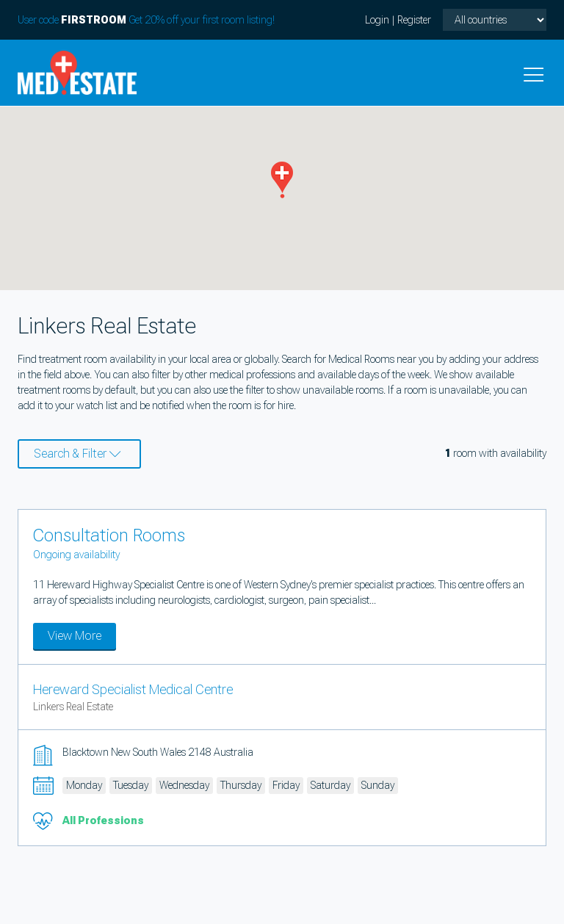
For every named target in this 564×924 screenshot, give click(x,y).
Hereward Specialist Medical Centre (133, 689)
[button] (282, 180)
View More (75, 636)
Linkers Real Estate (73, 707)
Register (414, 20)
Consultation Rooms (109, 535)
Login (377, 20)
